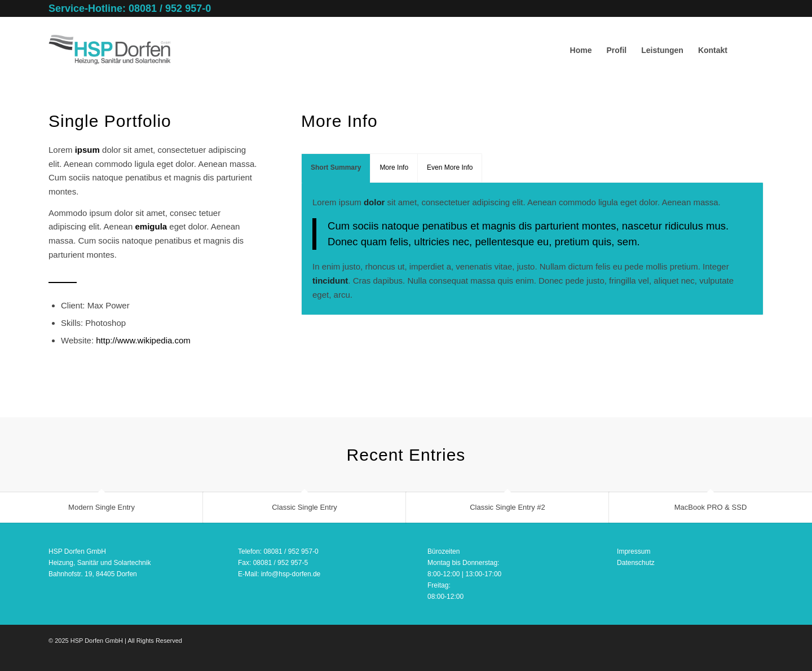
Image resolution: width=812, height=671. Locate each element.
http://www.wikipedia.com (143, 340)
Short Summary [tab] (336, 167)
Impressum (634, 551)
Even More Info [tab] (450, 167)
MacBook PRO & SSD (711, 507)
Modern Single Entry (101, 507)
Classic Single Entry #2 (507, 507)
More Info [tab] (394, 167)
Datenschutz (636, 563)
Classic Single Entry (304, 507)
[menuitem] (581, 50)
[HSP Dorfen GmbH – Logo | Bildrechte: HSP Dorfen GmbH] (109, 50)
